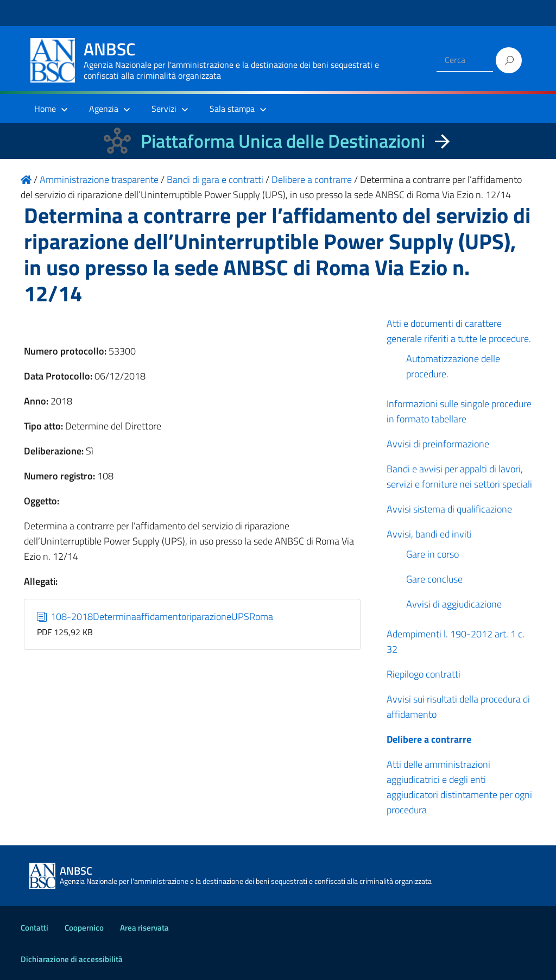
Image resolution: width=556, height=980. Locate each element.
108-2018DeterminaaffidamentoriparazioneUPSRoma (155, 617)
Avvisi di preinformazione (438, 444)
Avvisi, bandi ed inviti (429, 534)
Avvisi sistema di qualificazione (449, 509)
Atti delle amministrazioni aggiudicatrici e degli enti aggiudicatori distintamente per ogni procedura (459, 787)
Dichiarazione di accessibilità (72, 959)
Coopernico (84, 928)
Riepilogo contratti (424, 674)
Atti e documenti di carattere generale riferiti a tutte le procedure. (459, 331)
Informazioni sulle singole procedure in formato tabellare (459, 411)
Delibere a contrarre (429, 739)
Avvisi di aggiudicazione (454, 604)
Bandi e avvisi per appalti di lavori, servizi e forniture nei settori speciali (459, 476)
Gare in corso (432, 554)
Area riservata (144, 928)
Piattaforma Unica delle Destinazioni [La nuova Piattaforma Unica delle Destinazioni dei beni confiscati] (283, 141)
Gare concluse (434, 579)
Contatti (34, 928)
